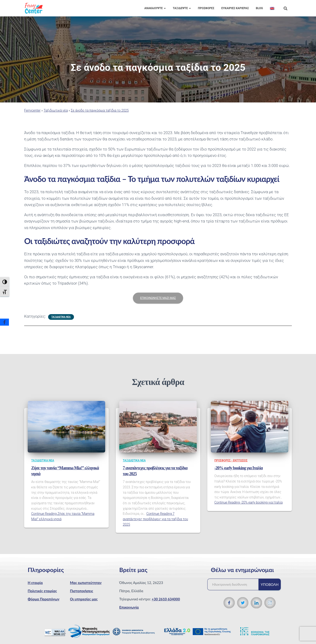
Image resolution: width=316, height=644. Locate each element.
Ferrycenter (32, 110)
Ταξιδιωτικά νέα (56, 110)
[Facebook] (4, 322)
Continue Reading (155, 519)
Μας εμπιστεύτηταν (86, 583)
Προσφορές (206, 8)
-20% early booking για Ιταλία (239, 468)
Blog (259, 8)
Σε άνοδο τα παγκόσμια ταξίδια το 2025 (100, 110)
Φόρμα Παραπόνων (44, 599)
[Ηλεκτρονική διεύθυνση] (235, 584)
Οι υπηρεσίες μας (84, 599)
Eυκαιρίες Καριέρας (235, 8)
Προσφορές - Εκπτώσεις (231, 460)
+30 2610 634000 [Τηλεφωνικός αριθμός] (166, 599)
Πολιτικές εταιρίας (42, 591)
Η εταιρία (35, 583)
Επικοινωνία (129, 607)
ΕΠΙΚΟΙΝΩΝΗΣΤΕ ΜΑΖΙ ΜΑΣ (158, 298)
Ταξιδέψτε (182, 8)
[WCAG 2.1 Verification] (55, 632)
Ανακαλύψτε (155, 8)
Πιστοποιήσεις (82, 591)
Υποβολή (270, 584)
